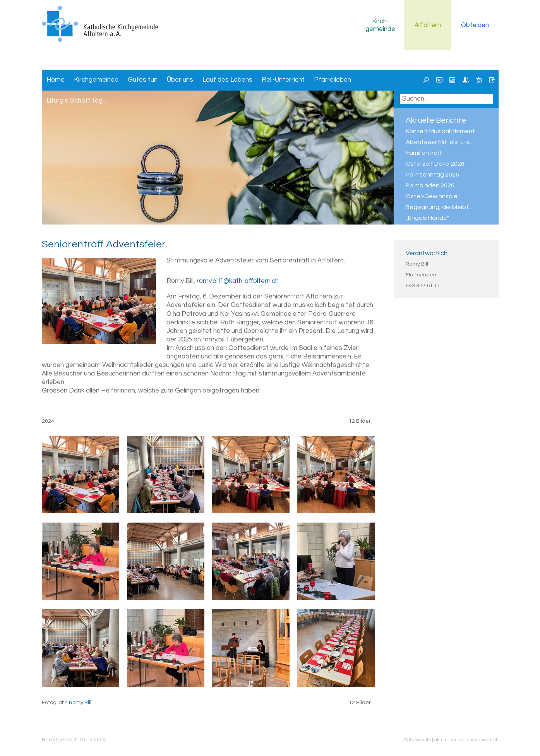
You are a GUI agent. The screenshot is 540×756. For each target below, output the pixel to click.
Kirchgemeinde (380, 25)
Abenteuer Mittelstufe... (440, 142)
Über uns (180, 80)
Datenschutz (417, 740)
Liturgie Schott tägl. (76, 101)
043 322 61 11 (423, 286)
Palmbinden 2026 (430, 185)
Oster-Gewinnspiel (432, 196)
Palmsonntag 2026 (432, 175)
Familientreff (424, 153)
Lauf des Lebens (227, 80)
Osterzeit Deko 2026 (435, 164)
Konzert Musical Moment (440, 131)
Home (56, 80)
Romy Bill (417, 264)
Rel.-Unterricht (283, 80)
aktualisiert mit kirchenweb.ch (466, 740)
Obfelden (475, 25)
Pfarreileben (333, 80)
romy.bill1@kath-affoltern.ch (238, 281)
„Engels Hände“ (428, 218)
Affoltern (428, 25)
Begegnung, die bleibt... (439, 207)
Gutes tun (143, 80)
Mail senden (421, 275)
